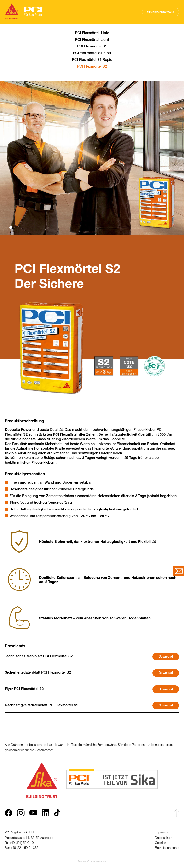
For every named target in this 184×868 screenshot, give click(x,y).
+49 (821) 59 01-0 (21, 843)
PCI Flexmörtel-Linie (92, 33)
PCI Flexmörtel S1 (92, 47)
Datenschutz (164, 838)
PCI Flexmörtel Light (92, 40)
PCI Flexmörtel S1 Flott (92, 53)
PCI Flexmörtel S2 (92, 67)
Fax (8, 848)
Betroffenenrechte (167, 848)
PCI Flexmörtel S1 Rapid (92, 60)
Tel (7, 843)
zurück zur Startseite (161, 12)
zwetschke (101, 862)
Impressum (163, 833)
